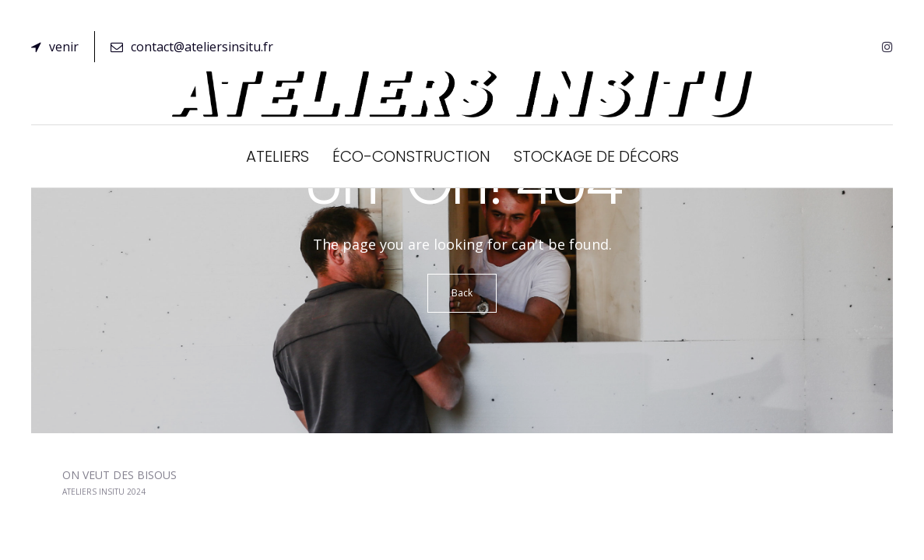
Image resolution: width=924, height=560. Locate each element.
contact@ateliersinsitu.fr (192, 47)
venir (55, 47)
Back (462, 293)
